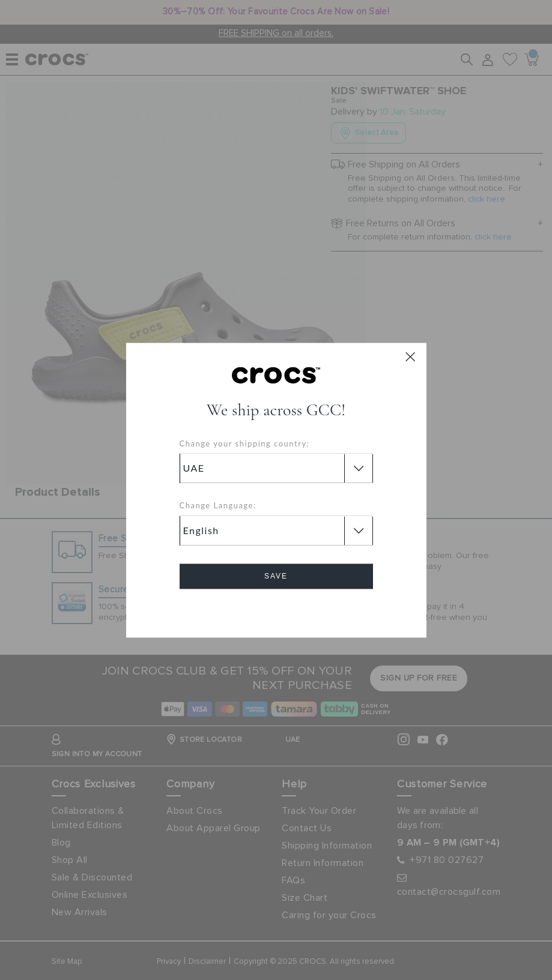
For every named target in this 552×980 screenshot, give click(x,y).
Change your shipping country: (245, 443)
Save (276, 576)
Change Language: (218, 506)
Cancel (276, 610)
